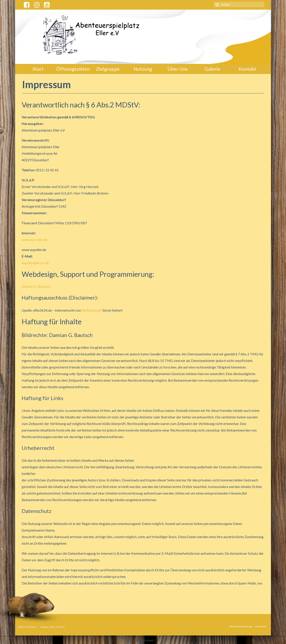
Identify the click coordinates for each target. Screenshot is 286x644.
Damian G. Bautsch (36, 286)
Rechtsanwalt (92, 310)
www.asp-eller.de (35, 240)
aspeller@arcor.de (35, 263)
